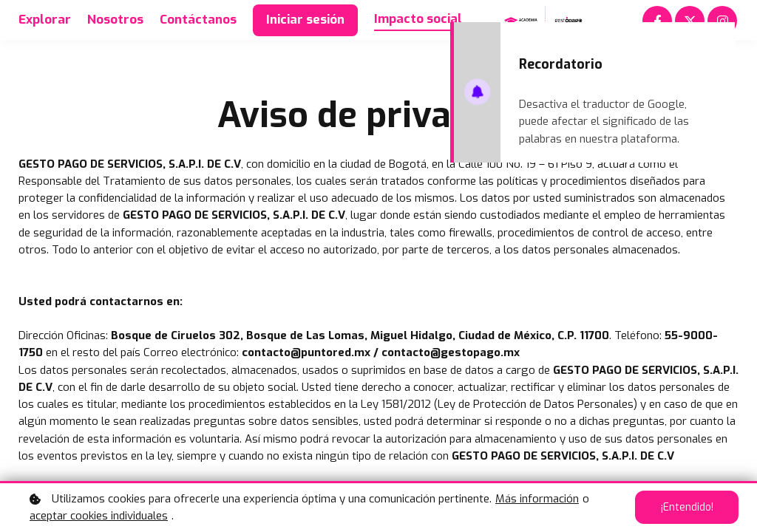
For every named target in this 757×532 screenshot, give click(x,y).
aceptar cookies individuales (99, 516)
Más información (537, 499)
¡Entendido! (687, 507)
